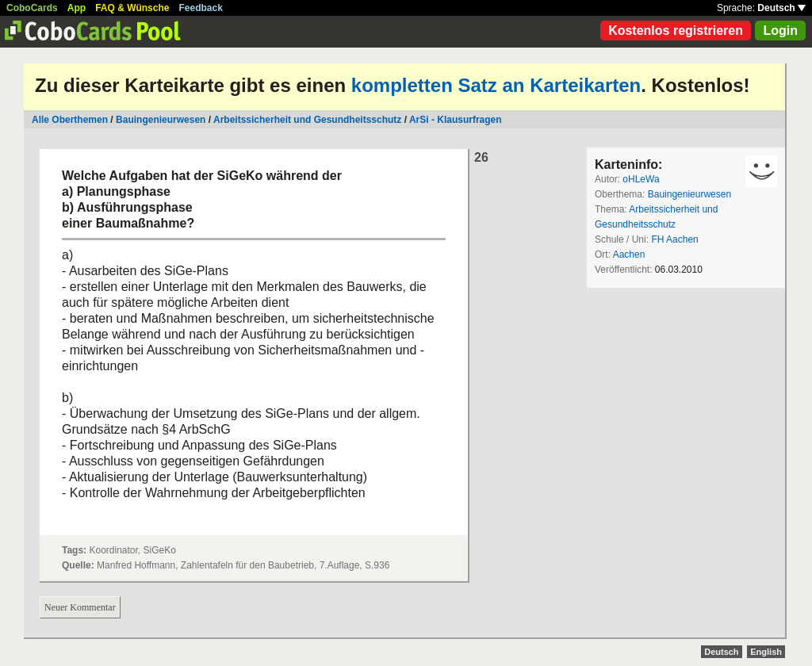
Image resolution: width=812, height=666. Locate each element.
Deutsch (781, 8)
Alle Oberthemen (70, 120)
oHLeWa (641, 179)
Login (780, 31)
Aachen (629, 255)
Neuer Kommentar (80, 607)
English (766, 652)
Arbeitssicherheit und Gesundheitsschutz (307, 120)
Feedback (201, 8)
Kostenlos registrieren (676, 31)
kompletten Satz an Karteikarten (496, 85)
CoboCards (32, 8)
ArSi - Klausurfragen (456, 120)
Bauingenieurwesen (161, 120)
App (77, 8)
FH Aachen (674, 239)
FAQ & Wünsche (132, 8)
